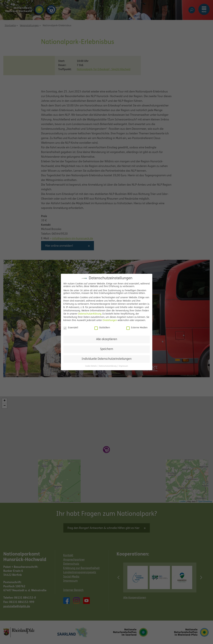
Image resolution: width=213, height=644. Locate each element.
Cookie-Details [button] (91, 366)
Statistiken (102, 328)
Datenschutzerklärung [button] (108, 366)
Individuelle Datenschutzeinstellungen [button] (107, 359)
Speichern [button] (107, 349)
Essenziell (71, 328)
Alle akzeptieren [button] (107, 339)
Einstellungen (110, 320)
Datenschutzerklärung (90, 314)
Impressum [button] (123, 366)
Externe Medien (137, 328)
